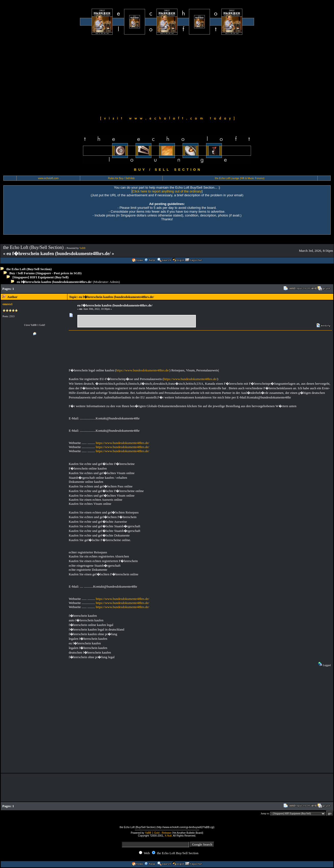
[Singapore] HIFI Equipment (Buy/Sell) (41, 277)
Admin (114, 282)
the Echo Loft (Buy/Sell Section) (29, 269)
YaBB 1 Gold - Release (158, 833)
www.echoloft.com (48, 178)
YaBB (82, 248)
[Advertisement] (167, 75)
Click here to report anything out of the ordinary (167, 191)
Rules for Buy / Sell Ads (121, 178)
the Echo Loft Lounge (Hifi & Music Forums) (240, 178)
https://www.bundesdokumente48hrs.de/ (143, 370)
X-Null (168, 836)
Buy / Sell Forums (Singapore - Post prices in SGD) (46, 273)
